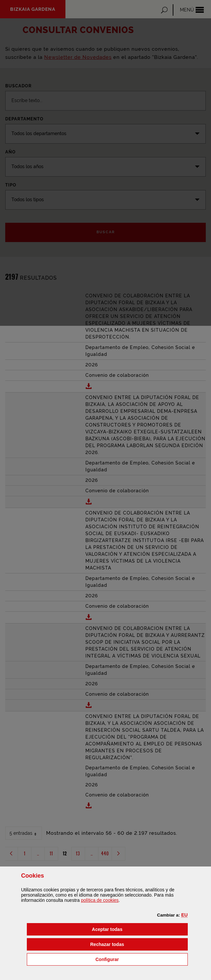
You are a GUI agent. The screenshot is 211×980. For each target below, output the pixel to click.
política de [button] (100, 900)
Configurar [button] (140, 959)
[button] (184, 915)
